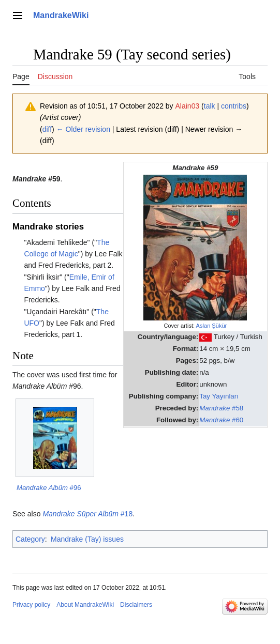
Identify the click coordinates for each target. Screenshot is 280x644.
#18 (87, 514)
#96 (49, 488)
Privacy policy (31, 605)
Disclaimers (136, 605)
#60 (221, 420)
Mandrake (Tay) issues (87, 539)
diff (47, 129)
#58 (221, 408)
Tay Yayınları (219, 396)
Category (30, 539)
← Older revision (83, 129)
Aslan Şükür (212, 326)
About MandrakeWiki (85, 605)
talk (210, 106)
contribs (234, 106)
